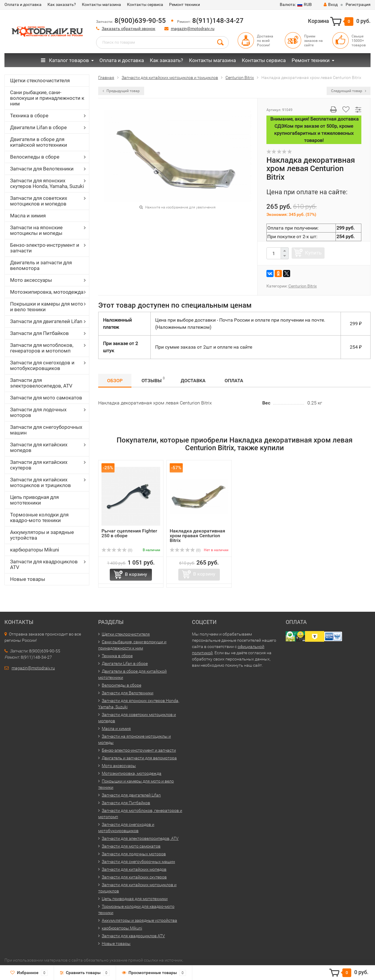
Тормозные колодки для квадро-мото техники (39, 517)
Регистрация (358, 4)
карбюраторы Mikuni (35, 550)
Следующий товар (349, 91)
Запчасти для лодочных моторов (38, 412)
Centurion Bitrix (303, 286)
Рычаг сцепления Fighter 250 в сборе (129, 533)
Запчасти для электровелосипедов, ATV (41, 383)
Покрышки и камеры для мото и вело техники (47, 307)
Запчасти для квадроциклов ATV (44, 564)
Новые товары (28, 579)
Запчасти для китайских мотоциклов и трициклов (40, 482)
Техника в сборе (29, 116)
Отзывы (153, 380)
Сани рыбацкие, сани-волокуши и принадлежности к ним (47, 98)
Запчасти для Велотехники (42, 169)
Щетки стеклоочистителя (40, 80)
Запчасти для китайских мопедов (39, 447)
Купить (313, 253)
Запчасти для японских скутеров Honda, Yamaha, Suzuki (47, 183)
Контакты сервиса (145, 4)
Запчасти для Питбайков (39, 333)
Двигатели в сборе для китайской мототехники (39, 142)
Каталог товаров (65, 60)
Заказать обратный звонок (129, 29)
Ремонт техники (185, 4)
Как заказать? (62, 4)
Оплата (234, 381)
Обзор (115, 381)
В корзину (136, 574)
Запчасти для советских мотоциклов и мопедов (39, 201)
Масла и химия (28, 216)
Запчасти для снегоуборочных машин (46, 430)
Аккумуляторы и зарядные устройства (42, 535)
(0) (117, 550)
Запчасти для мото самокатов (46, 398)
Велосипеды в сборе (35, 157)
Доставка (193, 381)
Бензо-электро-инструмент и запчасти (45, 248)
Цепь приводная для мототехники (34, 500)
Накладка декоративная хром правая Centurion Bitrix (197, 536)
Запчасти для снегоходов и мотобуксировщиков (42, 365)
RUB (296, 4)
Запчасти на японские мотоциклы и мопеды (36, 230)
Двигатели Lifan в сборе (38, 127)
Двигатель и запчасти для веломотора (41, 265)
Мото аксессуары (31, 280)
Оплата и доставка (23, 4)
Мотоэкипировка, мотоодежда (47, 292)
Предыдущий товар (121, 91)
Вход (331, 4)
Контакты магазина (101, 4)
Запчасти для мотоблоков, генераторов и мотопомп (42, 348)
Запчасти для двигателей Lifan (46, 321)
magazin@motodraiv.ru (193, 29)
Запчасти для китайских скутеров (39, 465)
